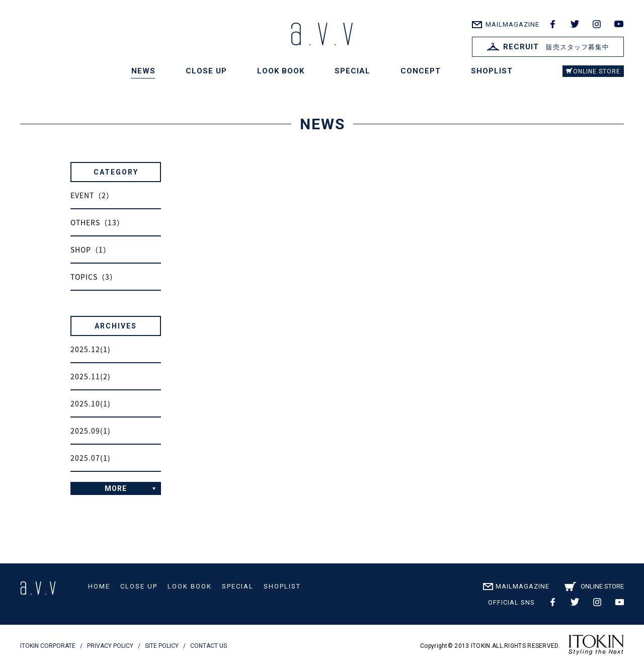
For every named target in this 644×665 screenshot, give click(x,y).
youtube (619, 24)
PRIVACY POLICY (110, 646)
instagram (597, 24)
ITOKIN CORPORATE (48, 646)
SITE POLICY (162, 646)
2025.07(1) (91, 458)
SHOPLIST (492, 71)
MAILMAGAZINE (512, 24)
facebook (552, 24)
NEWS (143, 71)
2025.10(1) (91, 403)
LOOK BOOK (281, 71)
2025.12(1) (91, 349)
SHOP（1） (91, 250)
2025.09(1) (91, 431)
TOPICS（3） (94, 277)
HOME (99, 586)
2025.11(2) (91, 376)
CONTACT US (209, 646)
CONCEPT (421, 71)
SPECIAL (352, 71)
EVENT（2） (92, 195)
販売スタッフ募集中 (548, 47)
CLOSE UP (206, 71)
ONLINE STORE (597, 71)
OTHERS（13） (97, 222)
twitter (575, 24)
